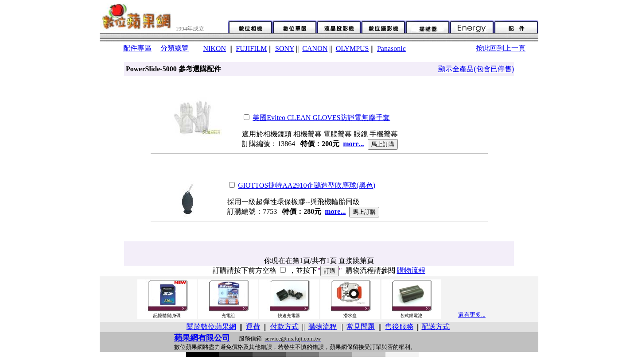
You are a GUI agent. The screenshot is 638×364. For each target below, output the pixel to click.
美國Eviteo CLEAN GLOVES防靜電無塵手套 (321, 118)
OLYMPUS (352, 48)
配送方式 (436, 327)
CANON (315, 48)
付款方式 (284, 327)
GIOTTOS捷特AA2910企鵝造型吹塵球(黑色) (307, 185)
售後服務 (399, 327)
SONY (285, 48)
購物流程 (411, 270)
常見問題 (361, 327)
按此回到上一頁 (501, 48)
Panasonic (391, 48)
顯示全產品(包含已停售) (476, 69)
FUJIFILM (251, 48)
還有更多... (472, 315)
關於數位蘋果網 (211, 327)
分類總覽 (175, 48)
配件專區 (137, 48)
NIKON (214, 48)
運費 (253, 327)
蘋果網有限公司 (202, 338)
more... (353, 144)
